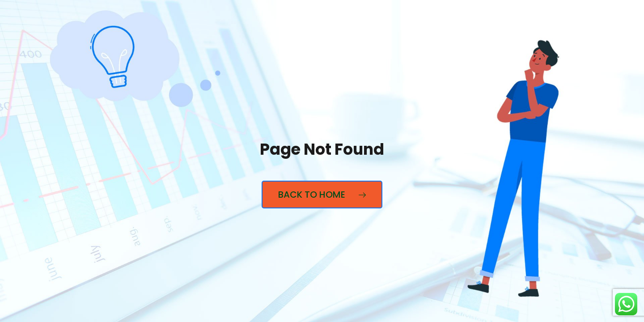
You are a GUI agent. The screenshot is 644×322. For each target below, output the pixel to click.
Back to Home (322, 195)
